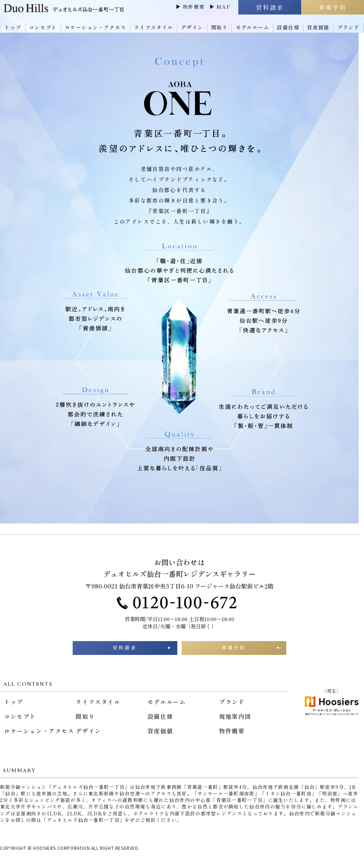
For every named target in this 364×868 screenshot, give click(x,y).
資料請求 (125, 651)
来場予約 (234, 651)
